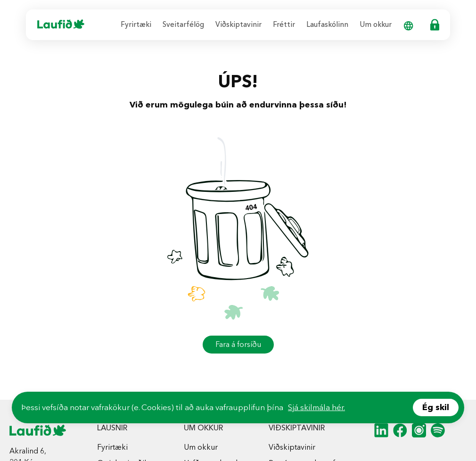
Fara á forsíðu (238, 344)
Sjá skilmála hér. (316, 407)
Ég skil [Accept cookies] (436, 407)
